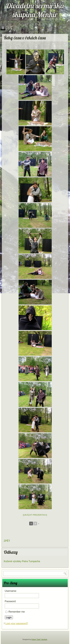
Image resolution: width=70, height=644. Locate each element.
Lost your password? (17, 623)
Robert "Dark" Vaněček (39, 639)
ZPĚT (7, 541)
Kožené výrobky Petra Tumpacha (22, 561)
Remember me (17, 612)
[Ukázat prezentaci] (35, 515)
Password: (11, 601)
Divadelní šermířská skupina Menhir (35, 10)
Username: (11, 591)
